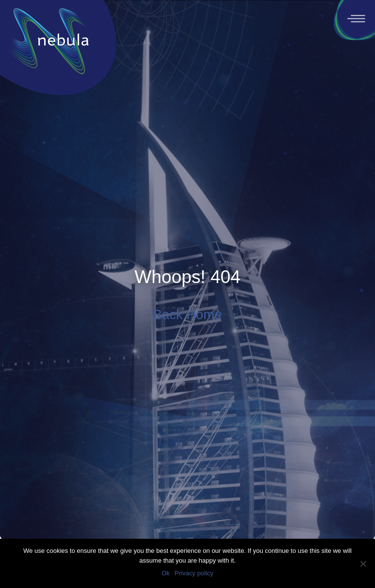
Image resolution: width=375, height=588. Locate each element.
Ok (166, 573)
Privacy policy (194, 573)
